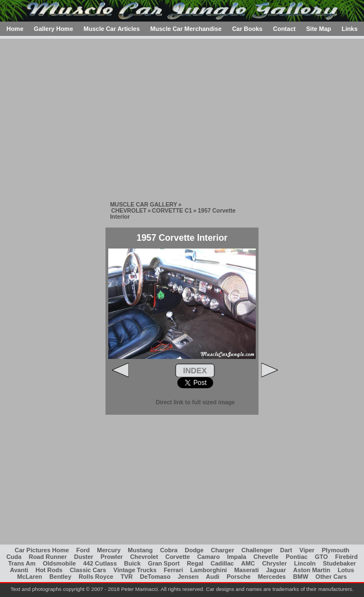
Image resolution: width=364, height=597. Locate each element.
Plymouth (335, 550)
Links (350, 29)
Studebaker (339, 563)
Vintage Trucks (135, 570)
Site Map (318, 29)
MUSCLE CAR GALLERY (143, 205)
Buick (133, 563)
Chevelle (266, 557)
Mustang (140, 550)
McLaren (30, 577)
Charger (223, 550)
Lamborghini (209, 570)
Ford (83, 550)
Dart (286, 550)
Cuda (14, 557)
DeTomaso (155, 577)
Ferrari (173, 570)
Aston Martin (312, 570)
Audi (213, 577)
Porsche (238, 577)
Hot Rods (49, 570)
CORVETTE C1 (172, 211)
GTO (321, 557)
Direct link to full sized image (195, 402)
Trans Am (22, 563)
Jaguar (276, 570)
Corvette (178, 557)
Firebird (347, 557)
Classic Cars (88, 570)
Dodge (194, 550)
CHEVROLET (129, 211)
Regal (195, 563)
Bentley (60, 577)
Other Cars (331, 577)
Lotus (346, 570)
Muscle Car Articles (112, 29)
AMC (248, 563)
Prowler (112, 557)
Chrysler (275, 563)
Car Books (247, 29)
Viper (307, 550)
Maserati (247, 570)
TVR (126, 577)
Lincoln (305, 563)
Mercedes (272, 577)
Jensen (188, 577)
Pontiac (297, 557)
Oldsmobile (59, 563)
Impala (237, 557)
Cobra (169, 550)
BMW (301, 577)
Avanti (19, 570)
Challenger (257, 550)
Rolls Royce (96, 577)
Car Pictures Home (41, 550)
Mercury (109, 550)
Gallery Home (53, 29)
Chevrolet (144, 557)
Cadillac (222, 563)
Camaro (209, 557)
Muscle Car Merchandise (186, 29)
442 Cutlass (100, 563)
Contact (284, 29)
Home (15, 29)
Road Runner (48, 557)
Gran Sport (164, 563)
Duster (84, 557)
